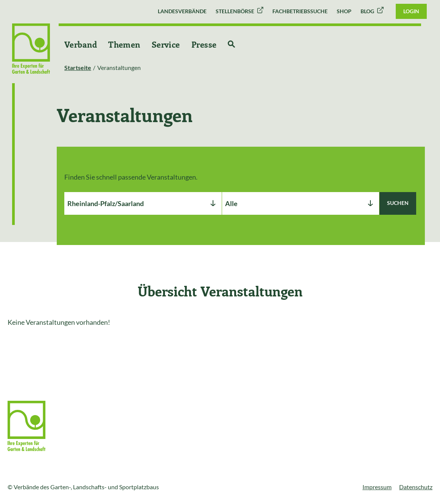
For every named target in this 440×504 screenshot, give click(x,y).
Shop (344, 11)
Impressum (377, 487)
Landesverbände (182, 11)
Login (411, 11)
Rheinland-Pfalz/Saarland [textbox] (106, 203)
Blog (367, 11)
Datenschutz (416, 487)
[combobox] (143, 203)
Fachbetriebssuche (300, 11)
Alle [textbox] (231, 203)
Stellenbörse (235, 11)
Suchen (398, 203)
